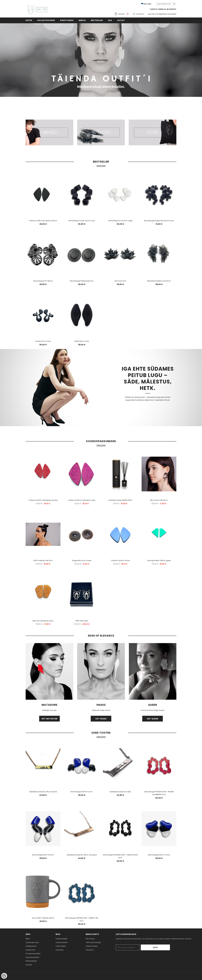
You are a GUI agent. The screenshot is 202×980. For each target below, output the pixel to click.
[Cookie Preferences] (4, 976)
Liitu (162, 947)
